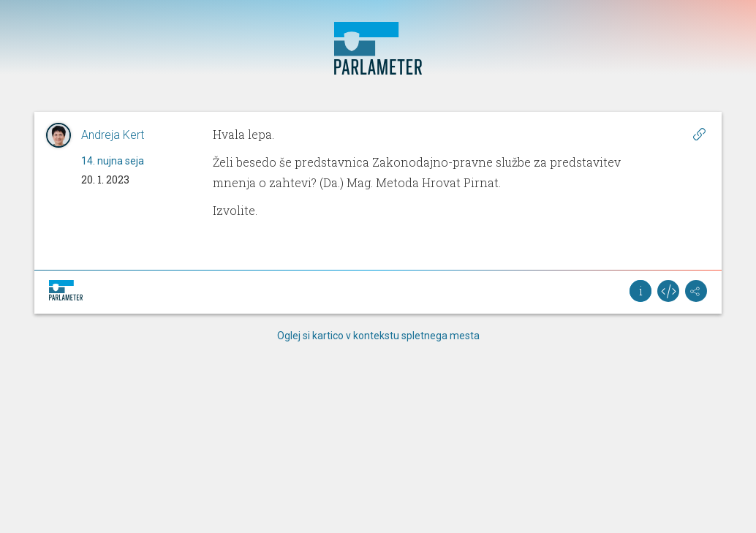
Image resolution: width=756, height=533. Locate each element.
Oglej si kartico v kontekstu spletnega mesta (378, 336)
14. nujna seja (113, 161)
